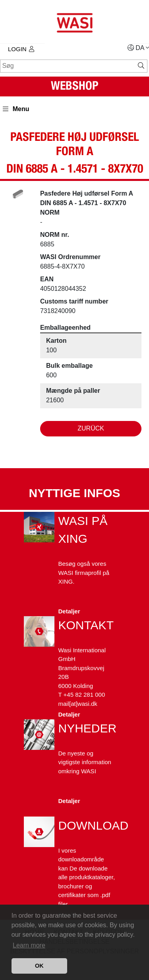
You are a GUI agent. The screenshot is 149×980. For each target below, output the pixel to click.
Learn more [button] (29, 945)
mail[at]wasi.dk (78, 704)
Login (21, 49)
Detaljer (69, 611)
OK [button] (39, 966)
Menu (16, 109)
